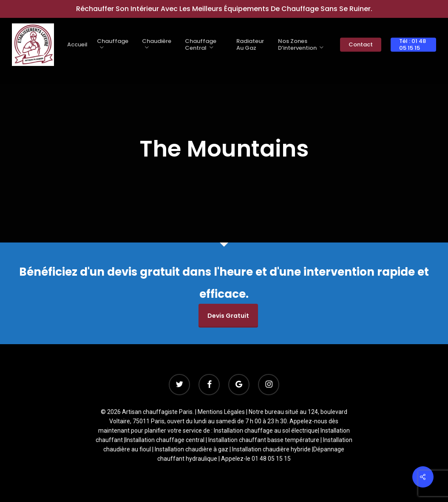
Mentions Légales (221, 412)
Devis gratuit (228, 316)
